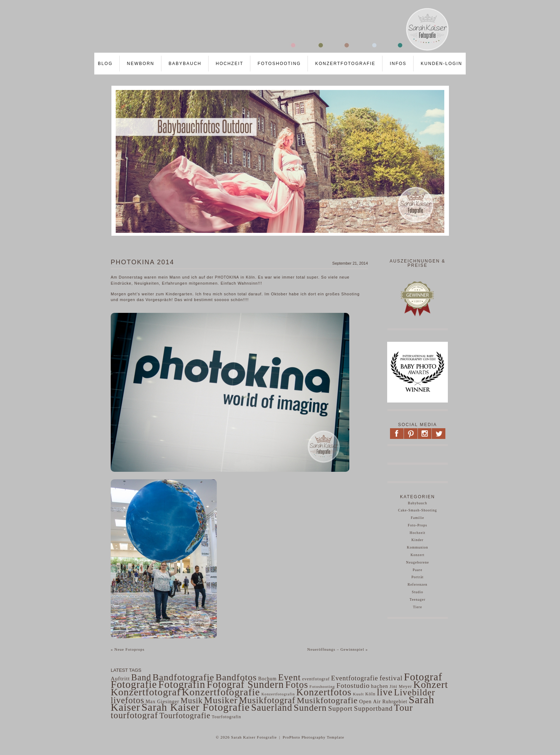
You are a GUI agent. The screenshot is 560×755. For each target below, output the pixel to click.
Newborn (141, 64)
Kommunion (417, 547)
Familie (417, 518)
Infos (398, 64)
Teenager (418, 599)
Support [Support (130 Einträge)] (341, 708)
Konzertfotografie (345, 64)
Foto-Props (417, 525)
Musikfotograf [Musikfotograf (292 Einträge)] (267, 700)
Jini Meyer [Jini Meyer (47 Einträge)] (401, 686)
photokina (227, 277)
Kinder (417, 540)
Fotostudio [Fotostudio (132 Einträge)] (353, 686)
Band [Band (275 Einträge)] (141, 677)
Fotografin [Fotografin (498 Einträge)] (182, 684)
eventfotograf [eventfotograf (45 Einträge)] (316, 679)
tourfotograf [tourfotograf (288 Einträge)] (134, 715)
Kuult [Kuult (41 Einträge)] (358, 694)
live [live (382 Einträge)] (385, 692)
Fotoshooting (279, 64)
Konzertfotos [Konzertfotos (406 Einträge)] (324, 692)
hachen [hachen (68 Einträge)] (380, 686)
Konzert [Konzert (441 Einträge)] (431, 684)
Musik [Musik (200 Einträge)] (192, 701)
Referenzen (417, 584)
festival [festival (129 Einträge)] (391, 678)
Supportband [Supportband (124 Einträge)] (373, 708)
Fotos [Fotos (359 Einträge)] (297, 685)
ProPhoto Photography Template (314, 737)
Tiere (417, 607)
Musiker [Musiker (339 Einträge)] (221, 700)
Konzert (417, 555)
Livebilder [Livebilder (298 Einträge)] (414, 692)
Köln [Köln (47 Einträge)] (371, 694)
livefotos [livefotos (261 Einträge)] (127, 700)
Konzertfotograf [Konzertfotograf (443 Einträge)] (146, 692)
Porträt (417, 577)
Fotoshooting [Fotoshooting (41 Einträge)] (322, 686)
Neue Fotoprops (128, 649)
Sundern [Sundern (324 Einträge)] (310, 708)
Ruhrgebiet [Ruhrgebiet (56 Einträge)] (395, 702)
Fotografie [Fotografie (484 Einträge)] (134, 684)
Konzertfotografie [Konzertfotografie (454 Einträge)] (221, 692)
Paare (417, 570)
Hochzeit (229, 64)
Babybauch (185, 64)
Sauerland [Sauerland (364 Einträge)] (272, 707)
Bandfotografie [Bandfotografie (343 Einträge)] (183, 677)
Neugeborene (417, 562)
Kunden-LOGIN (441, 64)
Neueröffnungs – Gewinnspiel (337, 649)
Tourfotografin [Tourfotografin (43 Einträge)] (226, 717)
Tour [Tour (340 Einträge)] (403, 708)
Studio (417, 592)
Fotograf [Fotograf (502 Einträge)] (423, 677)
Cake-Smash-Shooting (418, 510)
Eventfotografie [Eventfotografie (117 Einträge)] (355, 678)
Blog (105, 64)
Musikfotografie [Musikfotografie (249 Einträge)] (327, 700)
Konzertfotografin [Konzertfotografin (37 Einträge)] (278, 694)
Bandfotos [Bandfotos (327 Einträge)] (236, 677)
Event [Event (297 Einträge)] (290, 677)
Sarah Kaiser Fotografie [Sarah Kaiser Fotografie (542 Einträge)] (196, 707)
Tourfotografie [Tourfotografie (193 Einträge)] (185, 716)
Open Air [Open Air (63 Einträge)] (370, 701)
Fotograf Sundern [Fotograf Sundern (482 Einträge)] (245, 684)
